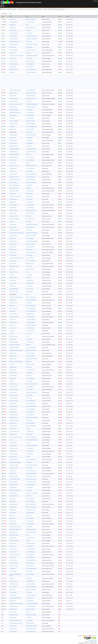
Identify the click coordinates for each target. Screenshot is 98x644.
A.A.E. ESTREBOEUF (30, 409)
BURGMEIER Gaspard (14, 149)
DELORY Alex (12, 19)
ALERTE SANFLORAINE (31, 384)
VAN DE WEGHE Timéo (15, 432)
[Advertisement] (68, 3)
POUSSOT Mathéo (14, 124)
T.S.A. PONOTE (29, 196)
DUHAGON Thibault (14, 110)
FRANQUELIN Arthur (14, 266)
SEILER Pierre (13, 518)
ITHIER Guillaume (13, 141)
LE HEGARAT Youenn (14, 420)
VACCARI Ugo (13, 138)
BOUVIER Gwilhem (14, 401)
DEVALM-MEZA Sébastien (15, 462)
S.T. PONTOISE (29, 571)
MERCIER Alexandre (14, 541)
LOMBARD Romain (14, 496)
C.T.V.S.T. (28, 272)
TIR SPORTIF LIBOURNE (31, 446)
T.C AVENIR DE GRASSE (31, 36)
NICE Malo (12, 364)
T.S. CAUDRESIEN (30, 160)
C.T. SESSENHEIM (30, 415)
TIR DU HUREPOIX (30, 499)
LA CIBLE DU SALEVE (31, 50)
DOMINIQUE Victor (14, 70)
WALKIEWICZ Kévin (14, 415)
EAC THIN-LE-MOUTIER (31, 135)
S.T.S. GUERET (29, 33)
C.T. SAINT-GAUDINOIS (31, 72)
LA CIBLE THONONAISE (31, 587)
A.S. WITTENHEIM (30, 331)
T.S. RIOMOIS (29, 230)
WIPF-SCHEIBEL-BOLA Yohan (16, 623)
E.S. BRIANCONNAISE (31, 149)
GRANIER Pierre (13, 392)
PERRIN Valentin (13, 632)
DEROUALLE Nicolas (14, 177)
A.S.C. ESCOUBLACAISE (31, 127)
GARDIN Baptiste (13, 409)
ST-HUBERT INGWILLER (31, 325)
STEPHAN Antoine (14, 406)
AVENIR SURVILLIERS (31, 28)
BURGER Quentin (13, 199)
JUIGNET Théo (13, 328)
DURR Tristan (12, 325)
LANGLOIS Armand (14, 606)
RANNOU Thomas (13, 166)
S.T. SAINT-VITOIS (30, 598)
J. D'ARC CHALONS (30, 364)
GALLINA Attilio (13, 255)
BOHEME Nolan (13, 353)
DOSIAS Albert (13, 521)
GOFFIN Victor (13, 471)
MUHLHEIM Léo (13, 423)
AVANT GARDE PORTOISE (32, 44)
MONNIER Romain (14, 532)
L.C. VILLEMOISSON (30, 401)
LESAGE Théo (13, 280)
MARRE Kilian (13, 202)
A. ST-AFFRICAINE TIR (31, 70)
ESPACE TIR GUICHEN (31, 236)
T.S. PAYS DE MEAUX (30, 306)
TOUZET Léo (12, 72)
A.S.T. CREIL (29, 334)
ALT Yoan (12, 334)
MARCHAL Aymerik (14, 44)
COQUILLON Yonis (14, 272)
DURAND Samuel (13, 308)
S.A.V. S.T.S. (28, 443)
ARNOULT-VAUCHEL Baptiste (16, 362)
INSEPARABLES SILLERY (31, 626)
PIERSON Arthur (13, 278)
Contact (95, 636)
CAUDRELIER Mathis (14, 191)
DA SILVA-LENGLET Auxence (16, 437)
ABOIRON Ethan (13, 488)
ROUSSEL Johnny (13, 336)
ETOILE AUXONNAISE (31, 124)
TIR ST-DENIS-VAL (30, 563)
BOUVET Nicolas (13, 121)
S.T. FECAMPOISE (30, 115)
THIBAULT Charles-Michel (15, 490)
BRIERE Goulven (13, 609)
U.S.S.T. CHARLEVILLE (31, 311)
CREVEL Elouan (13, 115)
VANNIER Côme (13, 451)
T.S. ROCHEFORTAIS (30, 322)
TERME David (13, 510)
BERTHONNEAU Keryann (15, 113)
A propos (80, 636)
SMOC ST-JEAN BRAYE (31, 474)
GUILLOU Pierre (13, 429)
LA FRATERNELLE (30, 387)
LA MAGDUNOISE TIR (31, 584)
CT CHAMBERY (29, 132)
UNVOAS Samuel (13, 107)
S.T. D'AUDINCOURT (30, 356)
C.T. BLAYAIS (29, 592)
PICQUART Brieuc (13, 236)
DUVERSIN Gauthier (14, 390)
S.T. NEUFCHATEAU (30, 96)
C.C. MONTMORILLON (31, 632)
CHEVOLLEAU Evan (14, 317)
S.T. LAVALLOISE (30, 521)
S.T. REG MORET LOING (31, 476)
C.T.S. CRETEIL (29, 488)
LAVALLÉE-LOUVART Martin (16, 104)
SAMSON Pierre (13, 474)
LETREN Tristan (13, 626)
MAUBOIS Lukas (13, 252)
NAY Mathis (12, 275)
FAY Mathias (12, 118)
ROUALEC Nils (13, 378)
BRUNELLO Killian (14, 476)
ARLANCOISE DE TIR (30, 510)
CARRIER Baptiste (14, 22)
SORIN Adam (12, 569)
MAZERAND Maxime (14, 146)
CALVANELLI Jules (14, 448)
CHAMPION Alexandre (14, 230)
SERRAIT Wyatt (13, 250)
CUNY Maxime (13, 163)
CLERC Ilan (12, 222)
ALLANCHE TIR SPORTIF (31, 392)
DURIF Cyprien (13, 47)
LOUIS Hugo (12, 331)
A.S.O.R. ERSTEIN (30, 213)
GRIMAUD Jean (13, 160)
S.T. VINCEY (28, 278)
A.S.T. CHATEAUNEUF (31, 606)
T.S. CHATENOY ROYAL (31, 482)
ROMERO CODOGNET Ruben (16, 297)
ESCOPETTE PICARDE (31, 19)
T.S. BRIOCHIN (29, 420)
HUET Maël (12, 127)
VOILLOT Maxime (13, 314)
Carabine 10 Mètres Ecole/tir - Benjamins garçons (54, 9)
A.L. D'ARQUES (29, 620)
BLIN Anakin (12, 269)
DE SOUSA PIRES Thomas (15, 527)
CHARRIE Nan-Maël (14, 465)
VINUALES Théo (13, 61)
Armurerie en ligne (93, 640)
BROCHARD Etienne (14, 535)
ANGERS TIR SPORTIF (31, 93)
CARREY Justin (13, 356)
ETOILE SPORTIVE (30, 227)
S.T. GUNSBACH (29, 292)
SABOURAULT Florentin (15, 555)
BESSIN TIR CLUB (30, 269)
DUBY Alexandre (13, 587)
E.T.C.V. (27, 25)
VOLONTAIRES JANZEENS (32, 241)
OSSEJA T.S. (29, 345)
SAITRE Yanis (13, 194)
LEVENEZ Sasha (13, 443)
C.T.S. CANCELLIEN (30, 370)
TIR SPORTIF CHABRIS (31, 300)
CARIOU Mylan (13, 67)
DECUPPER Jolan (13, 174)
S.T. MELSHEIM (29, 199)
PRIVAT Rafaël (13, 595)
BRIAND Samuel (13, 241)
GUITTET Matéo (13, 571)
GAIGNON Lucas (13, 618)
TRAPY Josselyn (13, 592)
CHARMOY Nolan (13, 387)
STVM (27, 294)
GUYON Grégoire (13, 182)
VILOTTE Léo (12, 171)
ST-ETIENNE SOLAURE (31, 529)
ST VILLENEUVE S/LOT (31, 152)
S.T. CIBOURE (29, 462)
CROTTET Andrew (13, 50)
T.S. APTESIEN (29, 255)
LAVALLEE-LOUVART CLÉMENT (17, 56)
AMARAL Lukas (13, 264)
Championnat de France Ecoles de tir (34, 9)
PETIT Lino (12, 440)
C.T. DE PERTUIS (30, 342)
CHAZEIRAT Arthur (14, 563)
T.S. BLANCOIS (29, 250)
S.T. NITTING (29, 42)
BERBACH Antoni (13, 418)
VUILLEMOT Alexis (14, 454)
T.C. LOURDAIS (29, 110)
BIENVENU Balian (13, 460)
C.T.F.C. (27, 336)
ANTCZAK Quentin (14, 426)
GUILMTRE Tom (13, 552)
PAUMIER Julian (13, 538)
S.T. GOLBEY (29, 222)
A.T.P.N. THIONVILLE (30, 177)
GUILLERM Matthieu (14, 289)
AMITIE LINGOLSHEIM (31, 479)
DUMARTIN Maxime (14, 64)
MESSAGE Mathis (13, 485)
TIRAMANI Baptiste (14, 99)
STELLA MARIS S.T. (30, 67)
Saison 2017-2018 (21, 9)
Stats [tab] (11, 14)
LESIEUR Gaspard (14, 135)
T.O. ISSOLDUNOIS (30, 205)
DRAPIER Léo (13, 311)
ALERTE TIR (28, 155)
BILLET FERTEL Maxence (15, 180)
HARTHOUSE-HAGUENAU (32, 233)
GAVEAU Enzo (13, 300)
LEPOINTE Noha (13, 446)
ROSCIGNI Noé (13, 513)
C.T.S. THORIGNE (30, 113)
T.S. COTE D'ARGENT (31, 320)
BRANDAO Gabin (13, 482)
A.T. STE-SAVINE (29, 448)
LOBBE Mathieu (13, 367)
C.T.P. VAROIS (29, 339)
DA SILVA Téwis (13, 612)
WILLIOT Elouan (13, 283)
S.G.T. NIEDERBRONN (31, 348)
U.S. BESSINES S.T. (30, 412)
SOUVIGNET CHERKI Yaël (15, 529)
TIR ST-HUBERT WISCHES (32, 465)
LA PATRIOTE (29, 578)
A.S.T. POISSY (29, 398)
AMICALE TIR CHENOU (31, 182)
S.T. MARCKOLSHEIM (31, 107)
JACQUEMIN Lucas (14, 101)
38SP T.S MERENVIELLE (31, 174)
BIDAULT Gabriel (13, 93)
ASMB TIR (28, 163)
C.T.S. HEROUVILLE (30, 328)
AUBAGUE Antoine (14, 303)
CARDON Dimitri (13, 359)
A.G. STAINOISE (29, 202)
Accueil (4, 9)
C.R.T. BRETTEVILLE (30, 549)
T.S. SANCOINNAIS (30, 524)
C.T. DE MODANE (30, 238)
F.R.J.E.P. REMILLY (30, 258)
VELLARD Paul (13, 557)
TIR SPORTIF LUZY (30, 314)
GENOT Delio (12, 320)
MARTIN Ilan (12, 578)
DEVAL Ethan (12, 499)
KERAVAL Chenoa (13, 216)
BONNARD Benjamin (14, 342)
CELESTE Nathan (13, 205)
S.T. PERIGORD (29, 171)
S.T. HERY (28, 429)
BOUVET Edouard (13, 560)
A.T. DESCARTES (30, 546)
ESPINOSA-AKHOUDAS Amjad (16, 604)
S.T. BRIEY (28, 30)
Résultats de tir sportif (11, 9)
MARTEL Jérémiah (14, 395)
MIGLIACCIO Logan (14, 292)
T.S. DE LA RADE (29, 157)
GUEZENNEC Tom (14, 157)
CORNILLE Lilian (13, 30)
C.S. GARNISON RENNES (31, 440)
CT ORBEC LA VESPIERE (31, 39)
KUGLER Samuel (13, 549)
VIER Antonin (12, 590)
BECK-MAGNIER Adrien (15, 185)
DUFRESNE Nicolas (14, 219)
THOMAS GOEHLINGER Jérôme (17, 233)
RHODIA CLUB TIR (30, 264)
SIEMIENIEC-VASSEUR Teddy (16, 350)
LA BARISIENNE (29, 143)
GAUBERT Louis (13, 507)
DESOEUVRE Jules (14, 584)
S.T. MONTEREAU (30, 601)
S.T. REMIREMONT (30, 64)
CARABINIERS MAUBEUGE (32, 56)
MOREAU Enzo (13, 129)
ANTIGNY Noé (13, 546)
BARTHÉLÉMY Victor (14, 33)
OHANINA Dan (13, 501)
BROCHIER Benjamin (14, 155)
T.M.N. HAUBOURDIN (30, 90)
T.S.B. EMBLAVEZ (30, 118)
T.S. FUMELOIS (29, 138)
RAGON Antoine (13, 524)
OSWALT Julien (13, 213)
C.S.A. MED (28, 53)
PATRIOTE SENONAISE (31, 437)
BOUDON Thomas (13, 384)
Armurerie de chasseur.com (91, 642)
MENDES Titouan (13, 322)
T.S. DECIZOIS (29, 275)
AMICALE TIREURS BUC (31, 297)
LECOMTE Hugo (13, 376)
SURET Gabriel (13, 244)
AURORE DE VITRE (30, 121)
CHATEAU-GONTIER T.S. (31, 166)
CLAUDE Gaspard (13, 581)
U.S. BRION (28, 188)
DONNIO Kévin (13, 28)
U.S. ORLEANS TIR (30, 451)
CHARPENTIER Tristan (14, 42)
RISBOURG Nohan (14, 615)
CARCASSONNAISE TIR (31, 99)
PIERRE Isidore (13, 208)
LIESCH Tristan (13, 339)
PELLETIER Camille (14, 188)
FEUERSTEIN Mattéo (14, 348)
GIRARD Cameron (13, 210)
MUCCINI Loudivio (13, 468)
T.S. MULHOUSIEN (30, 513)
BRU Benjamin (13, 601)
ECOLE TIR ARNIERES (31, 426)
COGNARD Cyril (13, 169)
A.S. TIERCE (28, 101)
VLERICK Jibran (13, 370)
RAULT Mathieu (13, 227)
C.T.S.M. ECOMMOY (30, 353)
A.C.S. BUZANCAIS (30, 555)
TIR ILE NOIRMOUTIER (31, 569)
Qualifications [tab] (4, 14)
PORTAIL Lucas (13, 543)
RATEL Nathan (13, 238)
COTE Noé (12, 381)
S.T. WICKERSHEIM (30, 423)
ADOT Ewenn (12, 53)
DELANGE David (13, 493)
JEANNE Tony (13, 25)
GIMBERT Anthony (14, 152)
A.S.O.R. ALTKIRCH (30, 169)
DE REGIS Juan (13, 261)
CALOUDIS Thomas (14, 398)
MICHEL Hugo (13, 286)
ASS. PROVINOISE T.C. (31, 180)
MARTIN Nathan (13, 39)
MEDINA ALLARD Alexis (15, 345)
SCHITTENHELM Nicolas (15, 479)
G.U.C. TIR (28, 612)
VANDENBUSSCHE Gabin (15, 598)
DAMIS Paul (12, 306)
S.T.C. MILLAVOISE (30, 22)
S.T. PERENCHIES (30, 191)
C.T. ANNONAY (29, 141)
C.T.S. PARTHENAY (30, 129)
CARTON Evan (13, 247)
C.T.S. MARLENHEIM (30, 404)
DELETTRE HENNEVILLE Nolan (17, 258)
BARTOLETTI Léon (14, 566)
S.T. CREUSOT (29, 58)
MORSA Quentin (13, 224)
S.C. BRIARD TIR (29, 280)
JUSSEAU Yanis (13, 434)
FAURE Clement (13, 457)
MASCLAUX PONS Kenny (15, 196)
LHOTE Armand (13, 404)
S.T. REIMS (28, 618)
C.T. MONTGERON (30, 283)
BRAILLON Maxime (14, 504)
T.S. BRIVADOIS (29, 47)
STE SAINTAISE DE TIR (31, 252)
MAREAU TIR (29, 362)
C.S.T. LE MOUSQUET (31, 261)
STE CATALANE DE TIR (31, 210)
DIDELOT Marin (13, 96)
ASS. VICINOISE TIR (30, 219)
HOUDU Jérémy (13, 629)
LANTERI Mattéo (13, 36)
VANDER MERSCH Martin (15, 90)
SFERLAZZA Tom (13, 143)
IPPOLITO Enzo (13, 58)
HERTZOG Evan (13, 412)
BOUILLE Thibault (13, 373)
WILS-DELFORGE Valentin (15, 620)
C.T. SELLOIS (29, 266)
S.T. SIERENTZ (29, 185)
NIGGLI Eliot (12, 515)
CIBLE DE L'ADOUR (30, 61)
